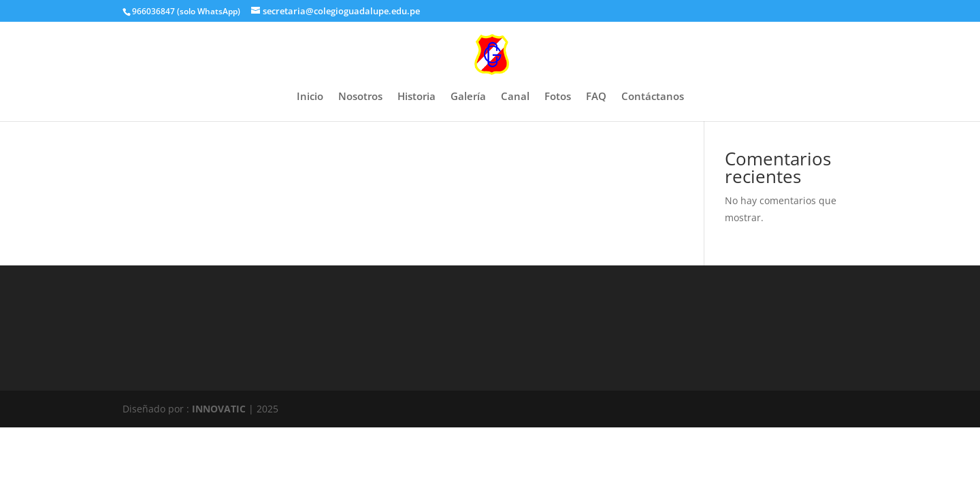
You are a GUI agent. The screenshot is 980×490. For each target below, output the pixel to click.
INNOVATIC (219, 409)
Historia (416, 97)
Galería (468, 97)
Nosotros (360, 97)
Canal (515, 97)
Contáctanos (653, 97)
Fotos (558, 97)
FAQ (596, 97)
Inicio (310, 97)
